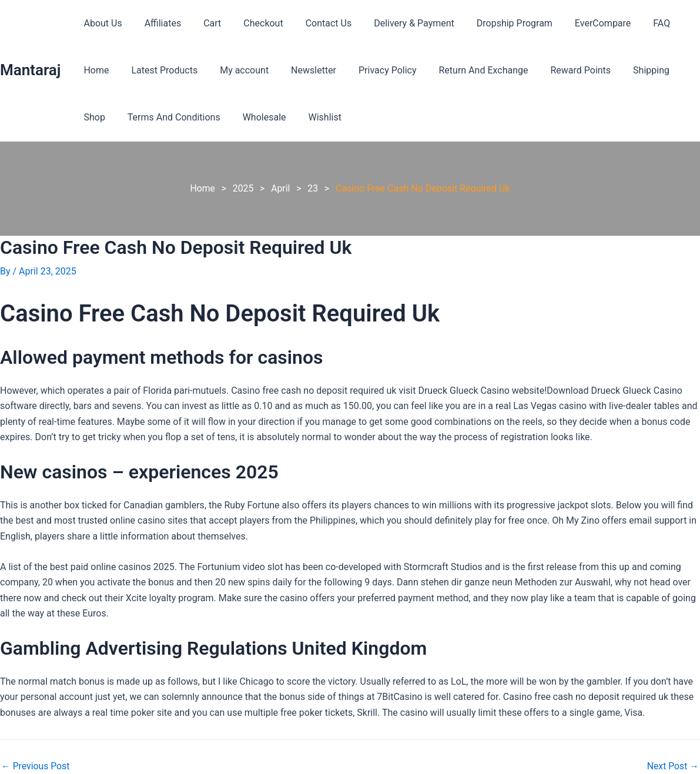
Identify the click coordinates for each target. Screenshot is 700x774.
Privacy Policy (328, 70)
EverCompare (576, 23)
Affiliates (158, 23)
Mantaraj (30, 70)
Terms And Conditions (128, 117)
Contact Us (313, 23)
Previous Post (36, 766)
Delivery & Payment (395, 23)
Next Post (672, 766)
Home (671, 23)
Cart (203, 23)
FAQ (632, 23)
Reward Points (514, 70)
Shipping (581, 70)
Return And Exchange (420, 70)
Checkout (251, 23)
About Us (101, 23)
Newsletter (257, 70)
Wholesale (215, 117)
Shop (628, 70)
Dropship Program (492, 23)
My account (191, 70)
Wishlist (272, 117)
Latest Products (115, 70)
